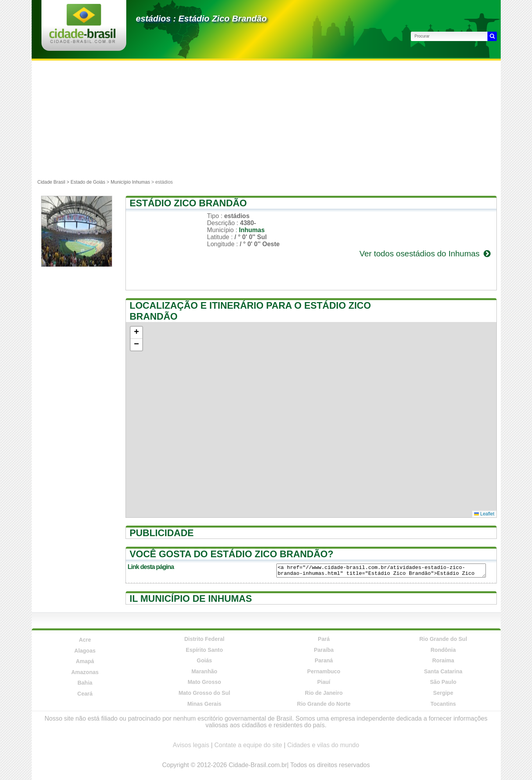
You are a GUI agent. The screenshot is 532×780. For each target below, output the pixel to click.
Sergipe (443, 693)
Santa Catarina (443, 671)
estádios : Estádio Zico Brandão (202, 19)
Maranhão (204, 671)
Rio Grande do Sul (443, 639)
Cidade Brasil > (54, 182)
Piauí (324, 682)
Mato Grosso (204, 682)
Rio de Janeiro (324, 693)
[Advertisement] (266, 119)
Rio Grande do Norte (324, 704)
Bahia (85, 683)
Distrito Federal (204, 639)
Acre (85, 640)
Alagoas (85, 651)
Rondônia (443, 650)
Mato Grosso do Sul (204, 693)
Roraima (443, 660)
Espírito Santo (204, 650)
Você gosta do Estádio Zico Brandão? (232, 554)
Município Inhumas (130, 182)
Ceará (85, 694)
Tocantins (443, 704)
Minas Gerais (204, 704)
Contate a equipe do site (248, 745)
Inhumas (252, 230)
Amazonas (85, 672)
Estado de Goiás (88, 182)
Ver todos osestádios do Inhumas (426, 253)
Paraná (324, 660)
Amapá (85, 661)
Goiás (204, 660)
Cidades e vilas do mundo (323, 745)
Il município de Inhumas (191, 598)
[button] (136, 333)
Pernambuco (324, 671)
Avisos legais (191, 745)
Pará (324, 639)
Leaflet (484, 514)
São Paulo (443, 682)
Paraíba (324, 650)
